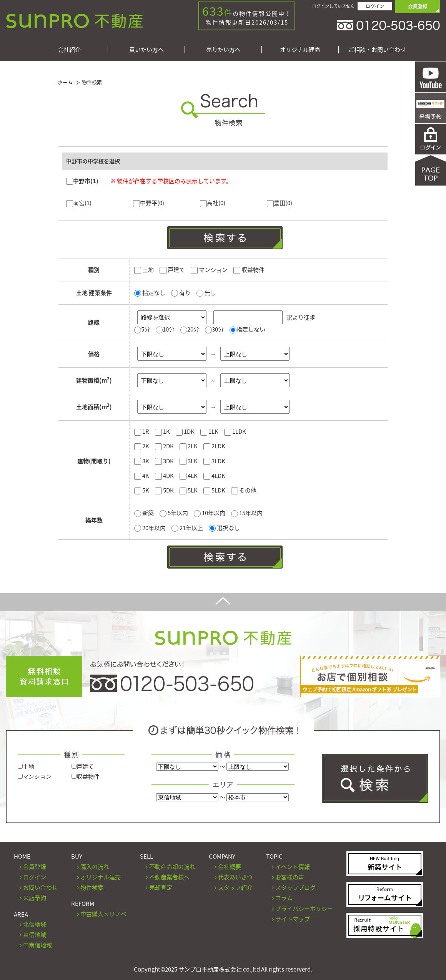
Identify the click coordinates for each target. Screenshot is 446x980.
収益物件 (249, 270)
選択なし (224, 528)
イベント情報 (293, 867)
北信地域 (35, 924)
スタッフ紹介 (235, 887)
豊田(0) (280, 203)
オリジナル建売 (300, 50)
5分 (146, 329)
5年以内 (174, 513)
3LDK (214, 461)
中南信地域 (37, 945)
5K (142, 490)
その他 (244, 490)
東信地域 (35, 935)
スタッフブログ (295, 887)
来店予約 (35, 898)
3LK (189, 461)
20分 (193, 329)
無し (206, 293)
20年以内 (151, 528)
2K (142, 446)
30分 (218, 329)
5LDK (214, 490)
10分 (169, 329)
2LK (189, 446)
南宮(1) (79, 203)
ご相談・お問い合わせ (377, 50)
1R (142, 431)
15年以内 (247, 513)
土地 (144, 270)
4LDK (214, 476)
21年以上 (188, 528)
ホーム (65, 82)
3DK (164, 461)
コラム (284, 898)
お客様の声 (290, 877)
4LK (189, 476)
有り (181, 293)
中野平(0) (149, 203)
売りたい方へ (223, 50)
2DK (164, 446)
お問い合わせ (40, 887)
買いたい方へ (146, 50)
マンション (209, 270)
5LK (189, 490)
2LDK (214, 446)
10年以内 (210, 513)
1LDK (235, 431)
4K (142, 476)
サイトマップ (293, 919)
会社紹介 (69, 50)
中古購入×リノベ (103, 914)
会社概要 (230, 867)
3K (142, 461)
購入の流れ (95, 867)
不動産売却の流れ (172, 867)
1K (162, 431)
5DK (164, 490)
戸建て (172, 270)
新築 (145, 513)
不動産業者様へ (169, 877)
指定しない (251, 329)
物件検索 (92, 887)
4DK (164, 476)
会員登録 (35, 867)
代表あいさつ (235, 877)
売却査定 (161, 887)
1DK (185, 431)
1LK (209, 431)
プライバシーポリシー (304, 909)
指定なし (150, 293)
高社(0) (213, 203)
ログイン (375, 6)
